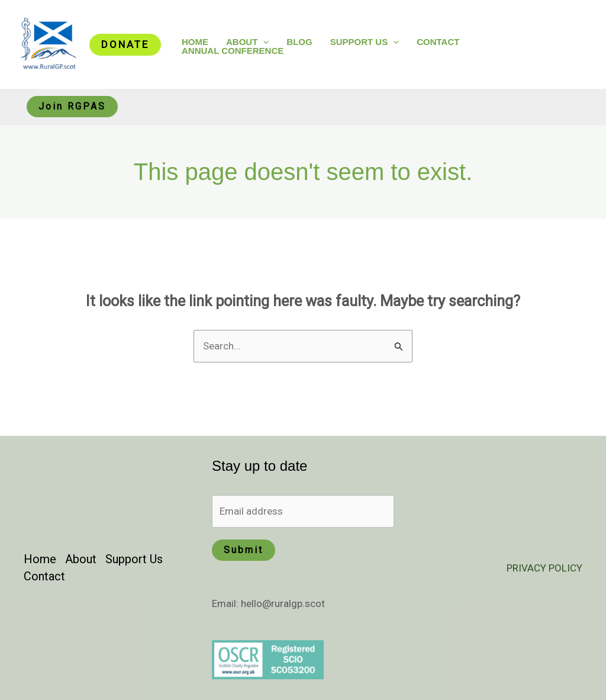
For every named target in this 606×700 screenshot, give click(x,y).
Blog (299, 42)
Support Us (134, 559)
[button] (125, 45)
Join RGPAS (72, 106)
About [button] (247, 42)
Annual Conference (233, 51)
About (81, 559)
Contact (438, 42)
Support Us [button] (365, 42)
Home (195, 42)
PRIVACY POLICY (544, 568)
